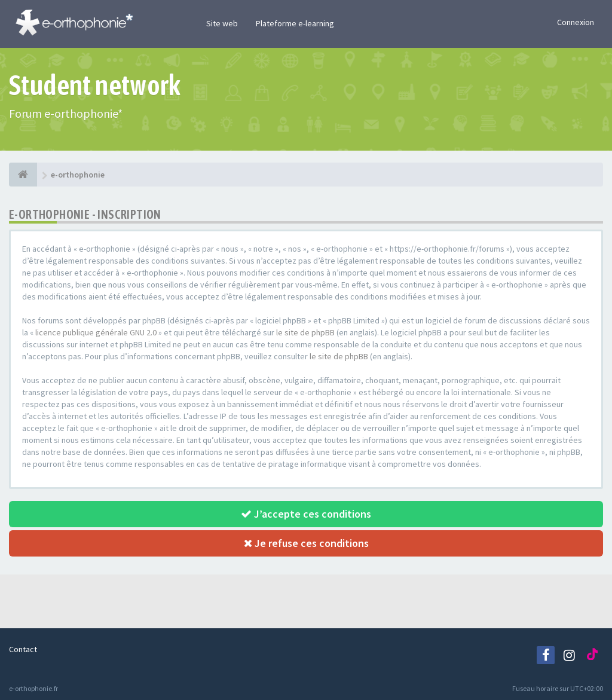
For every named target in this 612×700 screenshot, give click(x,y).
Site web (222, 23)
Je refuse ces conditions (306, 543)
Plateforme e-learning (295, 23)
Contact (23, 649)
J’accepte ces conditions (306, 514)
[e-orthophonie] (23, 175)
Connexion (576, 22)
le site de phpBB (305, 332)
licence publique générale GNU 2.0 (96, 332)
